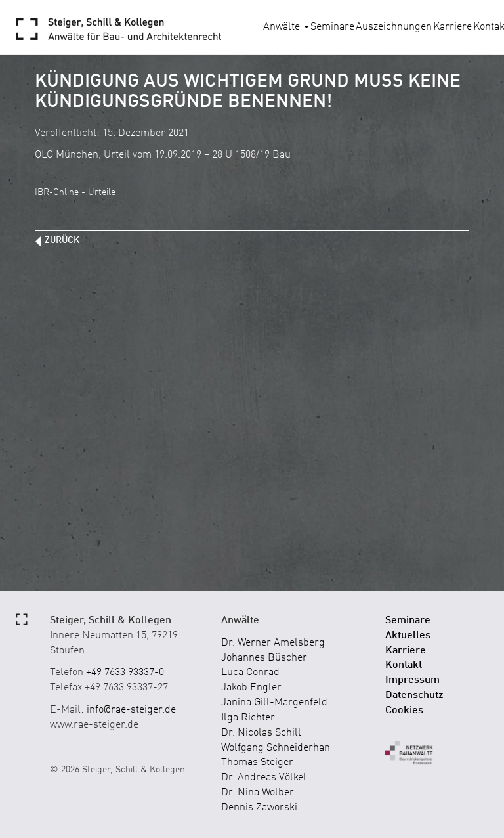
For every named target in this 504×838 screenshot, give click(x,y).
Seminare (332, 27)
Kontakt (404, 665)
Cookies (404, 711)
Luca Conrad (250, 673)
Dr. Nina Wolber (258, 793)
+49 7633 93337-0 (125, 673)
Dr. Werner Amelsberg (273, 643)
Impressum (412, 680)
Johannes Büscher (264, 658)
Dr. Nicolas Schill (261, 733)
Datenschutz (414, 695)
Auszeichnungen (394, 27)
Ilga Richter (248, 718)
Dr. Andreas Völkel (264, 778)
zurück (62, 240)
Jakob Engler (251, 688)
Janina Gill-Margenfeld (274, 703)
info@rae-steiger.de (131, 710)
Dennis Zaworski (259, 808)
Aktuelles (408, 636)
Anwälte (286, 27)
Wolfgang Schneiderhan (276, 748)
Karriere (452, 27)
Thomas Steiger (257, 762)
